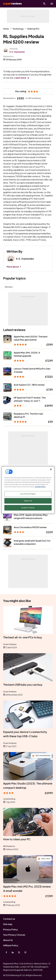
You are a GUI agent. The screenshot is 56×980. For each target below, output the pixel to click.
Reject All (28, 501)
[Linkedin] (13, 952)
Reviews (9, 287)
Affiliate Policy (11, 945)
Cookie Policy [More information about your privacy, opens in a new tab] (40, 487)
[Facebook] (6, 952)
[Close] (51, 469)
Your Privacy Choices (14, 935)
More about (13, 267)
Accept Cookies (28, 508)
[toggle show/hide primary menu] (52, 4)
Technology (18, 29)
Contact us (9, 919)
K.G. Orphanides (17, 52)
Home (6, 29)
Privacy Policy (10, 929)
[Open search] (44, 4)
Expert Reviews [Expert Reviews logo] (12, 4)
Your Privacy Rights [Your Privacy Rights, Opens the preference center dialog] (28, 494)
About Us (8, 940)
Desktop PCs (33, 29)
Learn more (20, 78)
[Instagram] (25, 952)
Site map (8, 924)
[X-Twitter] (19, 952)
